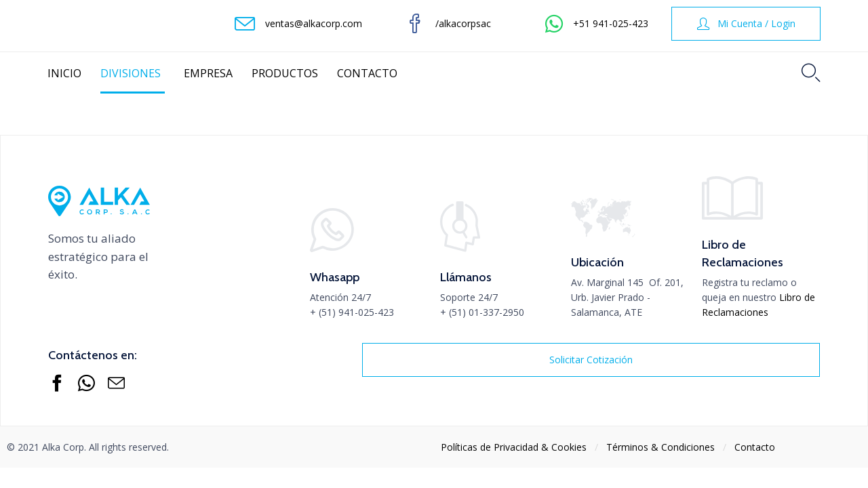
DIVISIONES (133, 73)
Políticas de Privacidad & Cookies (514, 447)
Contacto (755, 447)
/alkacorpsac (463, 23)
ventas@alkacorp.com (314, 23)
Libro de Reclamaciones (758, 305)
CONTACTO (367, 73)
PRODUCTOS (285, 73)
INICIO (64, 73)
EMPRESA (208, 73)
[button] (746, 24)
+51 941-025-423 (611, 23)
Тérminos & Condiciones (660, 447)
